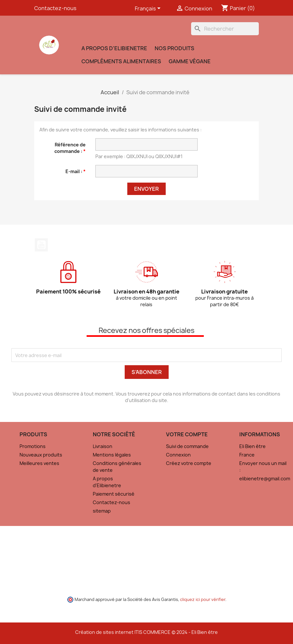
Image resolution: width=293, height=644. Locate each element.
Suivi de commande (187, 446)
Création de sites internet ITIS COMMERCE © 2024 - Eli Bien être (146, 632)
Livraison (103, 446)
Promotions (33, 446)
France (247, 455)
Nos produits (174, 48)
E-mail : (74, 171)
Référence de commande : (70, 148)
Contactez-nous (55, 8)
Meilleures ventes (39, 463)
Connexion (178, 455)
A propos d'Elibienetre (114, 48)
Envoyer (146, 189)
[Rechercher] (225, 29)
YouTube (41, 245)
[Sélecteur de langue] (149, 9)
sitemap (102, 511)
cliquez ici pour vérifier (203, 599)
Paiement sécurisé (114, 494)
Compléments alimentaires (121, 61)
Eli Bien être (252, 446)
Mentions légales (112, 455)
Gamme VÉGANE (190, 61)
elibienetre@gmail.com (265, 479)
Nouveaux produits (41, 455)
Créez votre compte (189, 463)
